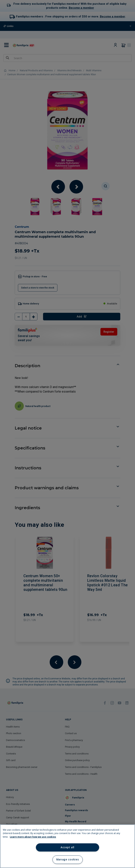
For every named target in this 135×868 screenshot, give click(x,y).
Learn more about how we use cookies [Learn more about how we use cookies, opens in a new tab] (33, 837)
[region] (67, 846)
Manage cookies (67, 859)
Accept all (67, 847)
